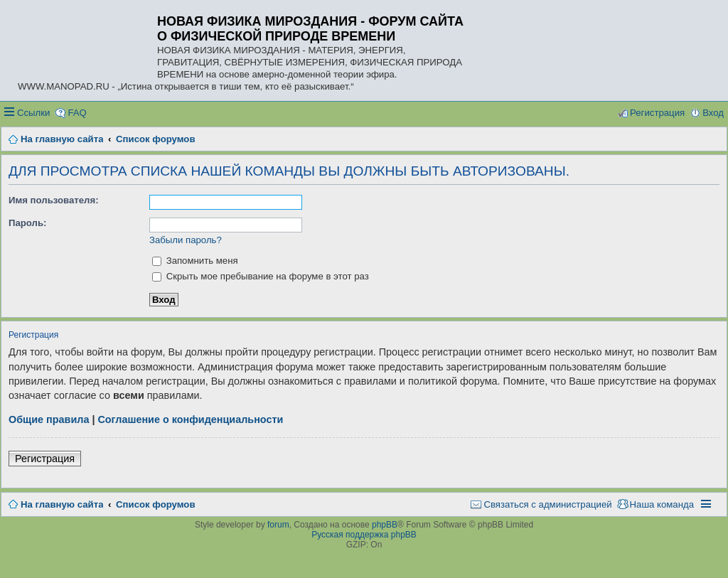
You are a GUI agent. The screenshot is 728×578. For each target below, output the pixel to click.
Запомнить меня (195, 261)
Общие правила (49, 419)
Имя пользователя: (54, 200)
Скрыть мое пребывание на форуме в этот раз (261, 276)
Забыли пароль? (186, 240)
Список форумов (155, 504)
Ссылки (33, 113)
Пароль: (27, 223)
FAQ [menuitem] (77, 113)
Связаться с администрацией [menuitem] (547, 504)
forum (278, 525)
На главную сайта (62, 504)
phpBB (385, 525)
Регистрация (45, 459)
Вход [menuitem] (713, 113)
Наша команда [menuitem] (662, 504)
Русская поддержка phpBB (364, 535)
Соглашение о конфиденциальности (190, 419)
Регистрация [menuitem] (657, 113)
